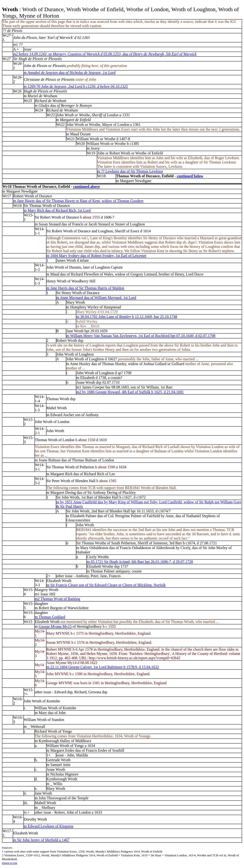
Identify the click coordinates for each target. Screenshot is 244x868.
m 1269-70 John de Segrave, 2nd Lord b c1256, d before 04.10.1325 (76, 86)
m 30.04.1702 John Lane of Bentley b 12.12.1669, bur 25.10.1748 (127, 317)
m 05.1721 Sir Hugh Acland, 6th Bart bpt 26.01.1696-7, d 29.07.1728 (140, 562)
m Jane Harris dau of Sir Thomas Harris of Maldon (85, 288)
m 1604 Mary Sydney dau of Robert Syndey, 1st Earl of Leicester (96, 256)
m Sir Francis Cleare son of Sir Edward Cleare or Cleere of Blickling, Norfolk (106, 585)
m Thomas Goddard (50, 617)
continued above (86, 186)
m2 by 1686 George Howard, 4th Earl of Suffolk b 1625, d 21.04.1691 (130, 392)
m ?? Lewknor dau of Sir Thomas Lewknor (130, 171)
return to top (10, 863)
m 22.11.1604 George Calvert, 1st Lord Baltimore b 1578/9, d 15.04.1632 (103, 667)
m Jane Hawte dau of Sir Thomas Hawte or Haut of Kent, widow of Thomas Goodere (78, 201)
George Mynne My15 (55, 626)
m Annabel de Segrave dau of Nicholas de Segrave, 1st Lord (70, 73)
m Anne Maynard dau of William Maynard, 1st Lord (96, 298)
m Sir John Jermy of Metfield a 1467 (41, 840)
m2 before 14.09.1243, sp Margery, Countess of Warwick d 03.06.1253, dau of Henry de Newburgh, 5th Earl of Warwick (105, 54)
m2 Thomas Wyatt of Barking (57, 599)
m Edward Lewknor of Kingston (49, 826)
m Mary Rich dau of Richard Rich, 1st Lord (57, 210)
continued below (190, 176)
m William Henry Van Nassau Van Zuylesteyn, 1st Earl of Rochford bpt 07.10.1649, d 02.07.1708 (141, 336)
